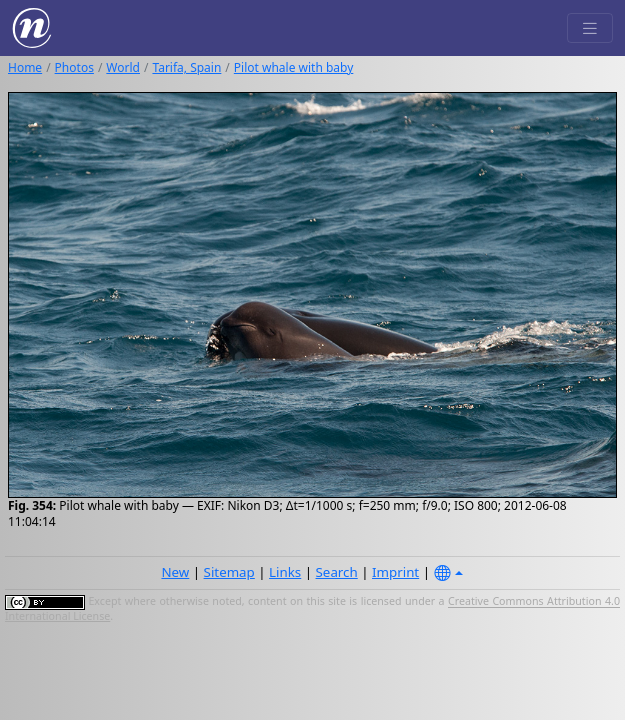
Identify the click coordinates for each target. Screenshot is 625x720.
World (123, 67)
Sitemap (229, 572)
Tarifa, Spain (186, 67)
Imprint (395, 572)
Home (25, 67)
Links (285, 572)
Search (337, 572)
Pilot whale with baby (294, 67)
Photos (74, 67)
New (175, 572)
